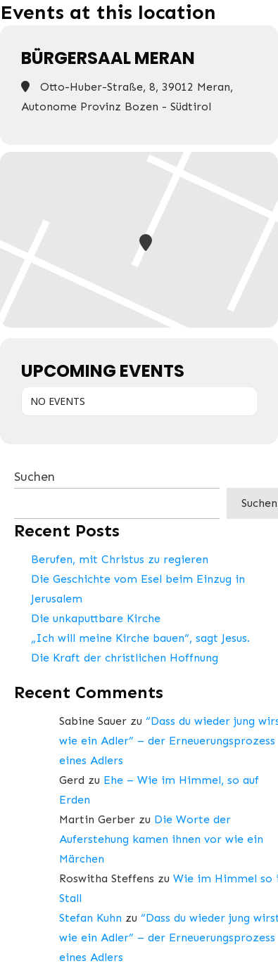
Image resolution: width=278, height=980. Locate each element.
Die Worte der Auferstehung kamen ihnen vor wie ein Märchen (161, 839)
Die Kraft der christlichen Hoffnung (125, 658)
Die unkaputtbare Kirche (96, 618)
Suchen (34, 477)
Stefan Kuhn (90, 918)
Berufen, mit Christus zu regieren (120, 559)
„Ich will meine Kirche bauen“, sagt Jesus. (140, 638)
